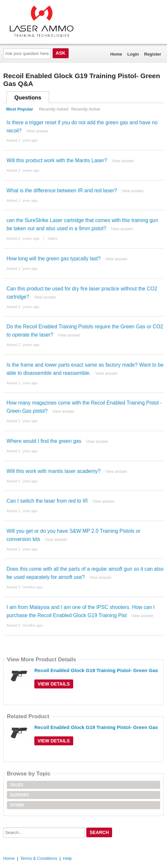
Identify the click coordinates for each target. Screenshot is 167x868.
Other (17, 805)
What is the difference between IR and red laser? (62, 191)
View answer (37, 131)
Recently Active (86, 109)
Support (20, 795)
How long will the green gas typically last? (54, 259)
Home (116, 54)
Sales (52, 238)
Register (153, 54)
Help (67, 858)
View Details (54, 684)
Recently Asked (54, 109)
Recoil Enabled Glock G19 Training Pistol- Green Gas (96, 670)
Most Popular (20, 109)
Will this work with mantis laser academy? (54, 471)
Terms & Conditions (39, 858)
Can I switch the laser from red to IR (47, 501)
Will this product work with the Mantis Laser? (57, 160)
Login (133, 54)
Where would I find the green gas (44, 441)
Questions (28, 98)
